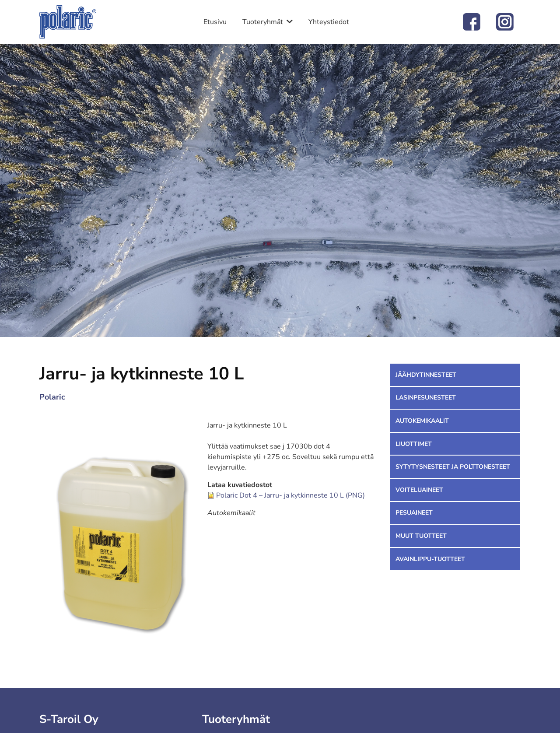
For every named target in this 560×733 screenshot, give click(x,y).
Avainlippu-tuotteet (430, 559)
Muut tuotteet (421, 536)
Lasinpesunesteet (426, 398)
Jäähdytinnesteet (426, 375)
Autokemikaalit (422, 421)
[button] (123, 535)
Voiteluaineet (419, 490)
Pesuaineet (414, 513)
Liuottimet (414, 444)
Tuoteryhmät (263, 22)
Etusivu (215, 22)
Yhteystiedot (329, 22)
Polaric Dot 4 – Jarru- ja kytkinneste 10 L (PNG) (290, 495)
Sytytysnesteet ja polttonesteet (453, 467)
